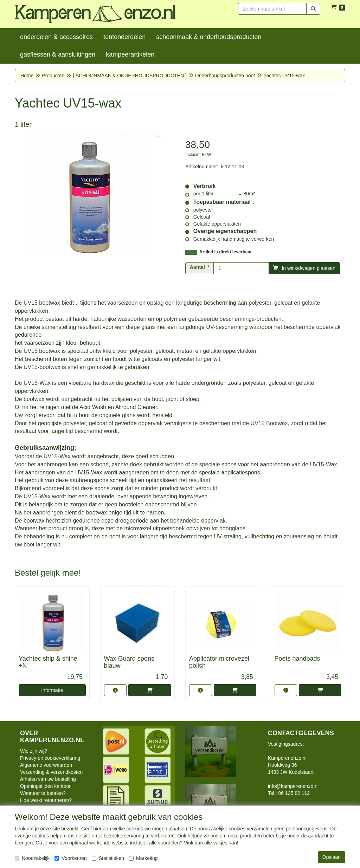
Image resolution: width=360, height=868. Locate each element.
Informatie (52, 690)
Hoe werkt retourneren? (46, 800)
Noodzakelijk (32, 858)
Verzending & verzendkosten (51, 772)
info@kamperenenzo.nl (293, 786)
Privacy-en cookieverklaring (50, 758)
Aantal (197, 267)
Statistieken (108, 858)
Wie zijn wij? (34, 751)
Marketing (143, 858)
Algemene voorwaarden (46, 765)
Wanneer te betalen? (43, 793)
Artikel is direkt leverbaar (226, 252)
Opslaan (332, 857)
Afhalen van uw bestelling (48, 779)
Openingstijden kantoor (45, 786)
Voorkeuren (71, 858)
